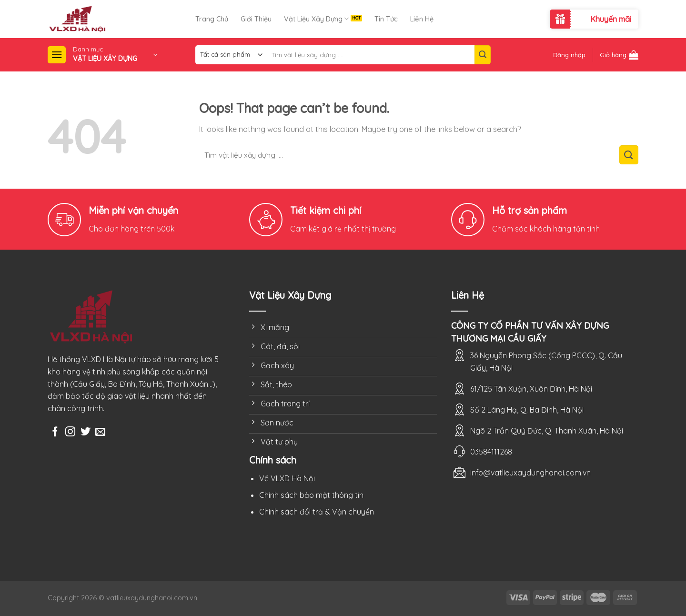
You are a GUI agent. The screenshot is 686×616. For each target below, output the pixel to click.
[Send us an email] (100, 432)
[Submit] (483, 55)
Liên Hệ (422, 19)
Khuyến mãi (611, 19)
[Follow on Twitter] (86, 432)
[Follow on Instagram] (70, 432)
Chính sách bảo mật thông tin (311, 495)
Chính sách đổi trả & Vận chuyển (317, 512)
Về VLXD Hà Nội (287, 478)
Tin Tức (386, 19)
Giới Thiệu (256, 19)
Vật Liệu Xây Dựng (316, 19)
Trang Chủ (212, 19)
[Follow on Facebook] (55, 432)
